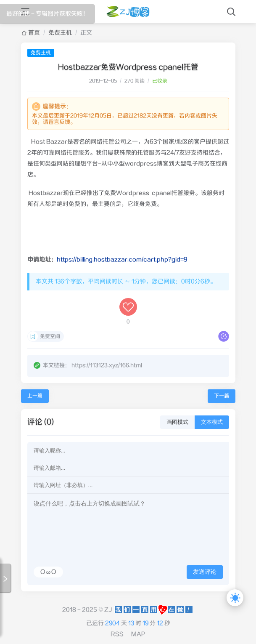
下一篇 (222, 396)
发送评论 (205, 572)
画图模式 (177, 422)
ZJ (108, 610)
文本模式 (212, 422)
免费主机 (60, 33)
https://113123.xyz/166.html (107, 366)
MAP (138, 634)
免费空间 (50, 337)
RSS (117, 634)
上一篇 (35, 396)
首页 (34, 33)
